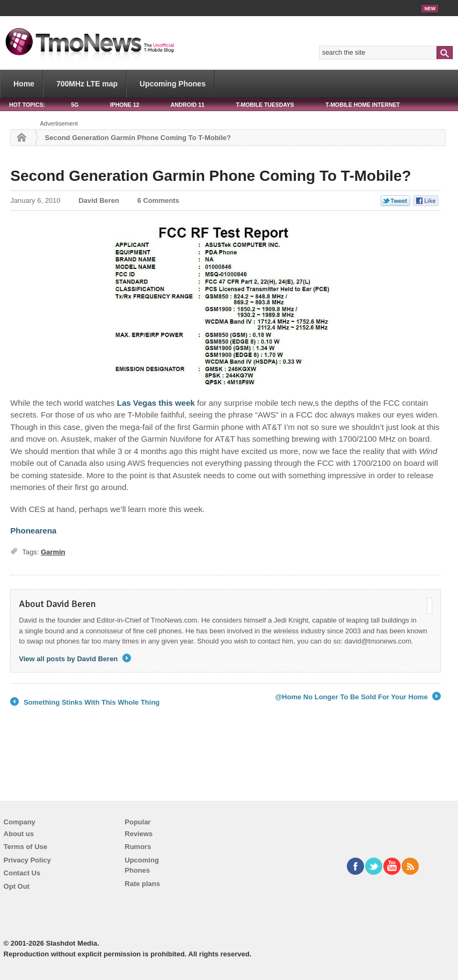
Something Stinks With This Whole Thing (85, 703)
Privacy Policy (27, 860)
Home (24, 84)
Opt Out (17, 886)
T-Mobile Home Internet (363, 105)
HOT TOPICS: (27, 105)
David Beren (99, 200)
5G (75, 105)
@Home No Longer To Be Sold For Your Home (358, 697)
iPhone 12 (125, 105)
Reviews (139, 834)
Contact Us (22, 873)
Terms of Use (26, 847)
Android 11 (188, 105)
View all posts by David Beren (75, 659)
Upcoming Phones (173, 84)
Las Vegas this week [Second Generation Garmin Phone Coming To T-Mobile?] (156, 403)
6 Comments (158, 200)
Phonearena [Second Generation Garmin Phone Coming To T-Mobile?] (33, 531)
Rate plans (142, 884)
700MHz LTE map (87, 84)
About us (19, 834)
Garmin (53, 552)
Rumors (138, 847)
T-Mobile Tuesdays (265, 105)
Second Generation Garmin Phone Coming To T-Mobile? (210, 176)
